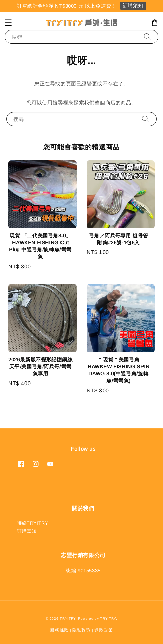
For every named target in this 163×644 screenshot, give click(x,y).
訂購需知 (27, 531)
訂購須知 (133, 6)
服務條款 (59, 630)
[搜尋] (147, 37)
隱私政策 (81, 630)
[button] (8, 23)
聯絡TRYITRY (32, 523)
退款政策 (104, 630)
